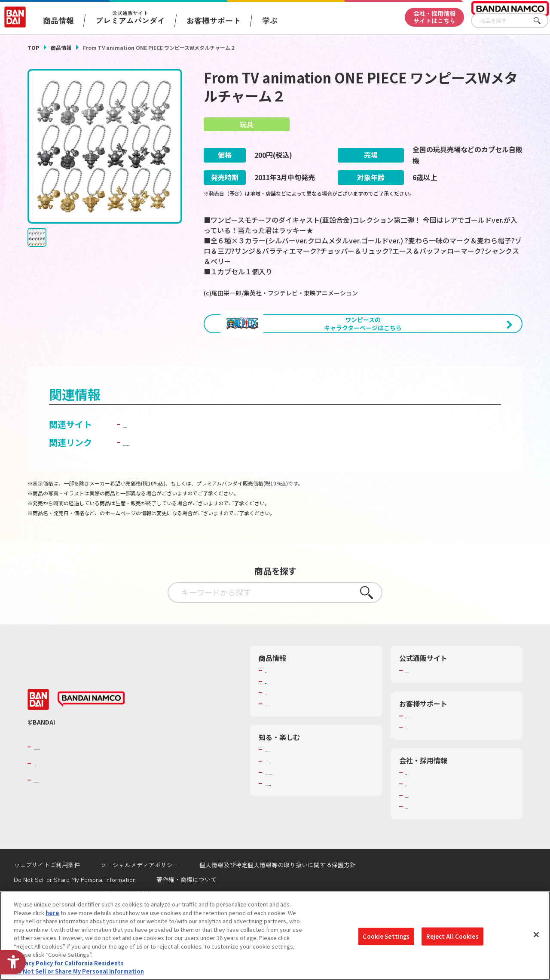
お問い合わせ (422, 852)
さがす (542, 21)
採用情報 (416, 829)
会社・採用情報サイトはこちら (434, 17)
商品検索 (276, 716)
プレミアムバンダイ (430, 716)
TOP (33, 48)
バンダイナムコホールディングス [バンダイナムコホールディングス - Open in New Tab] (85, 808)
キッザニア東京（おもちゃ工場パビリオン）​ (315, 821)
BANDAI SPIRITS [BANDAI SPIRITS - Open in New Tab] (60, 825)
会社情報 (416, 818)
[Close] (536, 935)
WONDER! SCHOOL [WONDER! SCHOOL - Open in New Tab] (289, 795)
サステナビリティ (427, 841)
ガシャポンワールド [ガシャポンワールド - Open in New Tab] (162, 469)
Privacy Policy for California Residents (69, 963)
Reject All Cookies (452, 936)
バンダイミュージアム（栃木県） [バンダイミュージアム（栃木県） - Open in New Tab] (307, 836)
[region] (275, 936)
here (52, 913)
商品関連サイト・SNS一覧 (298, 749)
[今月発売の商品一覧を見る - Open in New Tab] (283, 372)
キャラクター (281, 738)
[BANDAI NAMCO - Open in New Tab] (91, 744)
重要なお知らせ (425, 772)
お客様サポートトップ (433, 761)
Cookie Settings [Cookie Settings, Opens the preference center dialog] (386, 936)
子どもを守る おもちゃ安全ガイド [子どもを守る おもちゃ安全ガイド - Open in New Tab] (188, 487)
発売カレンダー (284, 727)
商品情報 (61, 48)
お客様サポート (214, 20)
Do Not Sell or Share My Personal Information (79, 971)
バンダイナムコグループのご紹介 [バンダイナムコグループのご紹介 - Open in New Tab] (85, 792)
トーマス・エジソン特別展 (298, 806)
